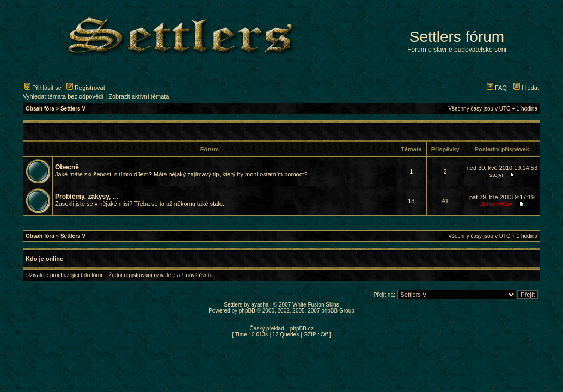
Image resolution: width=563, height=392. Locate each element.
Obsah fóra (40, 109)
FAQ (497, 88)
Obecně (67, 167)
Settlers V (73, 109)
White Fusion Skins (316, 305)
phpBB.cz (302, 329)
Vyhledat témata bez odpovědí (63, 96)
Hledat (526, 88)
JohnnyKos (496, 204)
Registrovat (86, 88)
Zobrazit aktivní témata (139, 96)
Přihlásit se (43, 88)
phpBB (247, 311)
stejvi (496, 175)
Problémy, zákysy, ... (87, 197)
